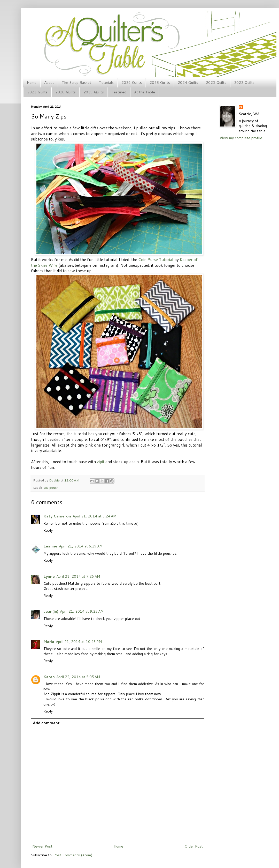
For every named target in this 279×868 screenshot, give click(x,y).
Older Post (194, 846)
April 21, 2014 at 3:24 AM (94, 516)
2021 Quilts (37, 92)
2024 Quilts (188, 83)
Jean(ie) (51, 611)
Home (32, 83)
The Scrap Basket (76, 83)
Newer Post (42, 846)
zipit (101, 462)
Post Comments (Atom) (73, 855)
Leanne (50, 546)
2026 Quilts (132, 83)
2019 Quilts (94, 92)
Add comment (46, 723)
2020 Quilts (65, 92)
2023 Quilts (216, 83)
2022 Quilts (244, 83)
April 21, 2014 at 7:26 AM (78, 576)
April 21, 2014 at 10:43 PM (79, 642)
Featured (119, 92)
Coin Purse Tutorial (156, 259)
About (49, 83)
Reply (48, 530)
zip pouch (51, 487)
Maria (49, 642)
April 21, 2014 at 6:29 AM (81, 546)
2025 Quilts (160, 83)
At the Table (145, 92)
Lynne (49, 576)
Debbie (55, 480)
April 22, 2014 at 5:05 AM (78, 677)
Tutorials (106, 83)
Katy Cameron (57, 516)
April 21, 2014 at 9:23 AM (82, 611)
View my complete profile (241, 138)
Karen (49, 677)
